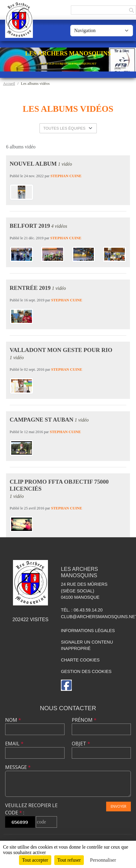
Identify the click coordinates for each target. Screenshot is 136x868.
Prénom (84, 720)
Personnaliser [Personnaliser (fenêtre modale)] (103, 860)
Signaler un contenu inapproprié (87, 645)
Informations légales (88, 631)
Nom (13, 720)
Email (14, 744)
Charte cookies (80, 660)
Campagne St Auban (41, 420)
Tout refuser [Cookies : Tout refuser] (69, 860)
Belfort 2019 (30, 226)
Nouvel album (33, 164)
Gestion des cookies (86, 671)
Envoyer (119, 806)
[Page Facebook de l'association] (66, 685)
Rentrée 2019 (30, 288)
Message (18, 767)
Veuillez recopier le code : (31, 809)
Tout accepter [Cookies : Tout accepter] (35, 860)
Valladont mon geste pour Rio (61, 350)
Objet (81, 744)
